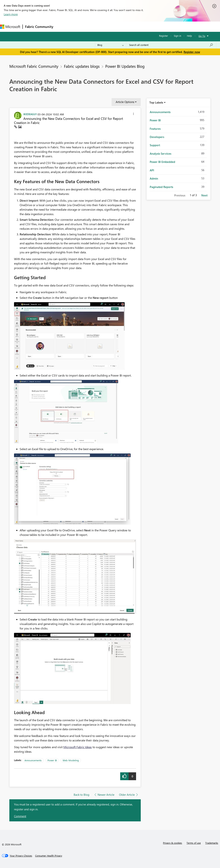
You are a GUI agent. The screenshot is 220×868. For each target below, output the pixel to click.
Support (157, 26)
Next (204, 195)
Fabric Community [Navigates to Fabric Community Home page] (39, 27)
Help (189, 36)
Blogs (127, 26)
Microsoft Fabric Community (34, 66)
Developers (157, 137)
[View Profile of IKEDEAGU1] (30, 114)
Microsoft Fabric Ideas (78, 747)
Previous (180, 195)
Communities (110, 26)
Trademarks (212, 843)
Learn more (11, 14)
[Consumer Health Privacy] (49, 856)
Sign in (177, 36)
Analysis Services (160, 154)
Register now (192, 52)
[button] (133, 114)
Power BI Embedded (162, 162)
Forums (62, 26)
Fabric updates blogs (82, 66)
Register (164, 36)
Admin (154, 178)
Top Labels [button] (156, 102)
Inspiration (78, 26)
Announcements (33, 760)
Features (155, 129)
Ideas (94, 26)
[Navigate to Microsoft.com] (10, 27)
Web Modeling (71, 760)
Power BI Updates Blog (125, 66)
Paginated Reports (161, 187)
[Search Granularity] (111, 45)
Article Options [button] (125, 102)
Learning (141, 26)
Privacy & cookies (173, 843)
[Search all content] (171, 45)
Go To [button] (202, 36)
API (152, 170)
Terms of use (194, 843)
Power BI (52, 760)
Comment (20, 816)
